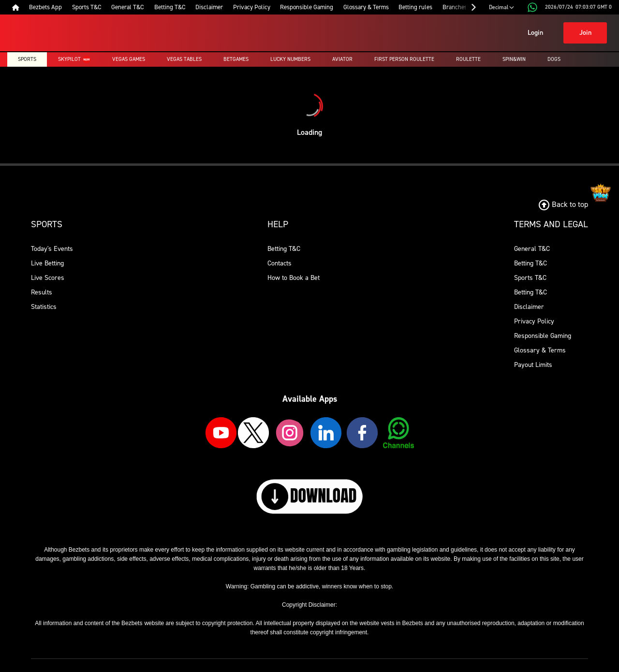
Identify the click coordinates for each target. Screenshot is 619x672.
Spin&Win (514, 59)
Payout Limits (533, 365)
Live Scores (48, 278)
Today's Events (52, 249)
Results (42, 292)
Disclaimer (529, 307)
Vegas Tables (184, 59)
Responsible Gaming (543, 336)
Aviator (342, 59)
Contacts (280, 263)
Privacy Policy (534, 321)
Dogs (554, 59)
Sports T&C (530, 278)
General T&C (532, 249)
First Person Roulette (404, 59)
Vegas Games (129, 59)
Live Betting (47, 263)
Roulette (468, 59)
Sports (27, 59)
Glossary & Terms (540, 350)
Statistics (44, 307)
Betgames (236, 59)
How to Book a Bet (294, 278)
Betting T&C (284, 249)
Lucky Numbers (290, 59)
